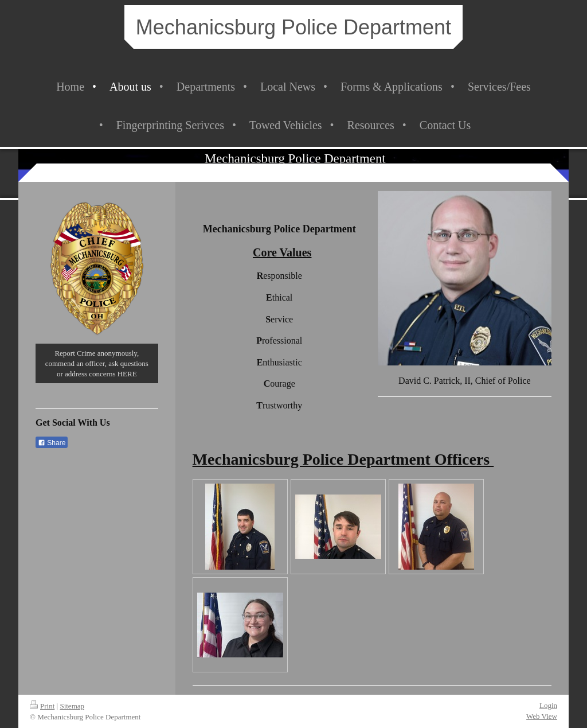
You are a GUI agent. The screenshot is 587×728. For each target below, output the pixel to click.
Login (548, 705)
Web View (542, 716)
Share (52, 443)
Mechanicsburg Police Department (293, 27)
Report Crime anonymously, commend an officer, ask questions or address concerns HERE (97, 363)
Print (42, 706)
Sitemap (72, 706)
